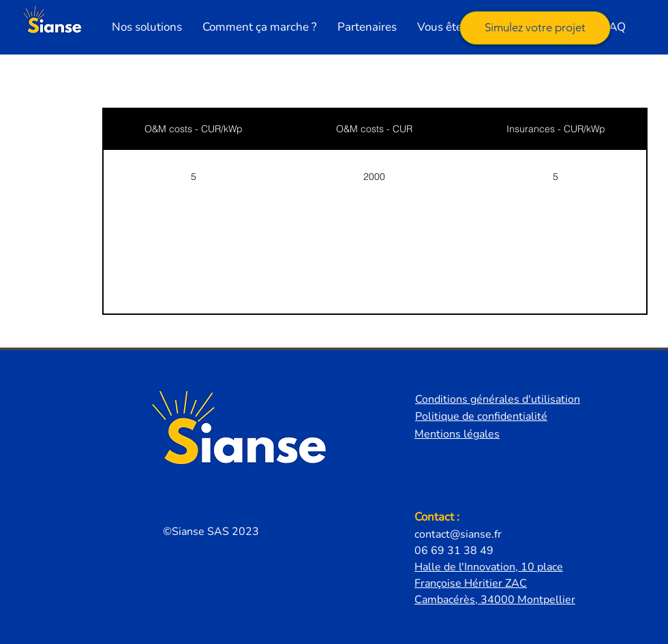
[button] (147, 27)
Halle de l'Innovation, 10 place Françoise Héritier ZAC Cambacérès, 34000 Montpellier (495, 583)
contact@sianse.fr (458, 534)
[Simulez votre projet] (535, 28)
